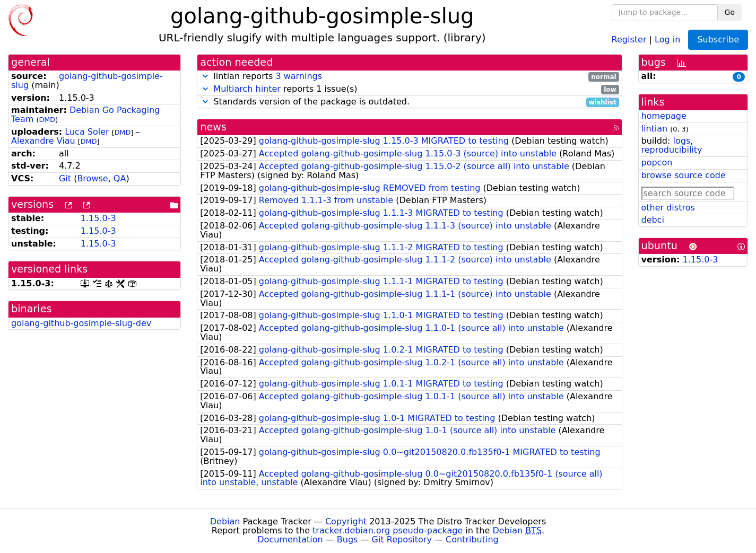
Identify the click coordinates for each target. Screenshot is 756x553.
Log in (667, 39)
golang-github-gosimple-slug (87, 81)
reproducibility (672, 150)
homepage (664, 116)
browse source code (684, 175)
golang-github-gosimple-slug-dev (81, 323)
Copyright (346, 521)
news (213, 127)
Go (730, 12)
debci (653, 220)
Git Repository (402, 539)
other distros (668, 208)
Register (629, 39)
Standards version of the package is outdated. (409, 102)
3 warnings (299, 76)
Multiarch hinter (247, 89)
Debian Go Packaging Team (85, 115)
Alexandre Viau (43, 141)
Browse (92, 178)
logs (681, 141)
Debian (225, 521)
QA (120, 178)
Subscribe (718, 39)
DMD (47, 120)
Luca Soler (87, 132)
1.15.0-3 (98, 218)
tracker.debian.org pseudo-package (388, 530)
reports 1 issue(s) (409, 89)
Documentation (290, 539)
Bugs (347, 539)
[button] (205, 76)
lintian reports (409, 77)
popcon (657, 163)
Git (65, 178)
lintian (655, 129)
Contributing (472, 539)
